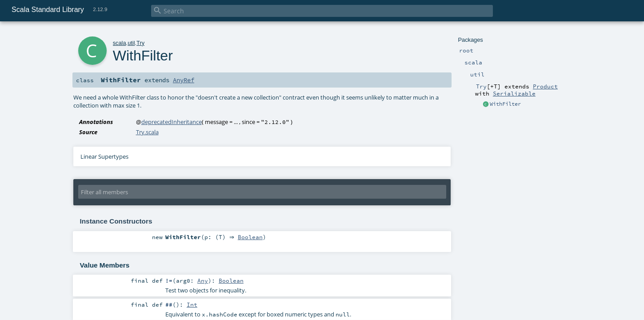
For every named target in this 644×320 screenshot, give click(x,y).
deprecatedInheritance (172, 122)
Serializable (514, 93)
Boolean (252, 237)
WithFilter (505, 104)
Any (203, 280)
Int (192, 304)
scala (120, 43)
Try (140, 43)
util (131, 43)
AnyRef (184, 80)
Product (545, 86)
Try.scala (147, 132)
